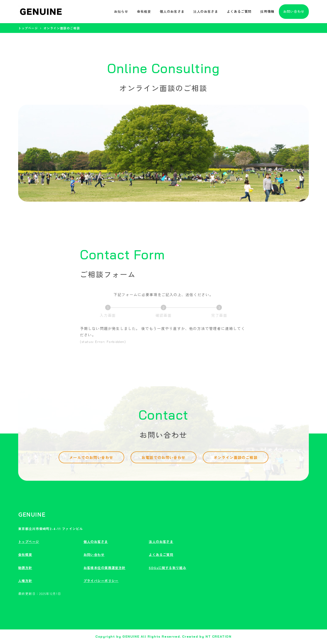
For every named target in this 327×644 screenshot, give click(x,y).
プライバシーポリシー (101, 581)
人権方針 (25, 581)
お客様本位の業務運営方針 (105, 568)
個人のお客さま (96, 542)
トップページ (29, 542)
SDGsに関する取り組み (167, 568)
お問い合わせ (94, 555)
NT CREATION (219, 637)
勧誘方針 (25, 568)
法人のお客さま (161, 542)
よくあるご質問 (161, 555)
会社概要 (25, 555)
